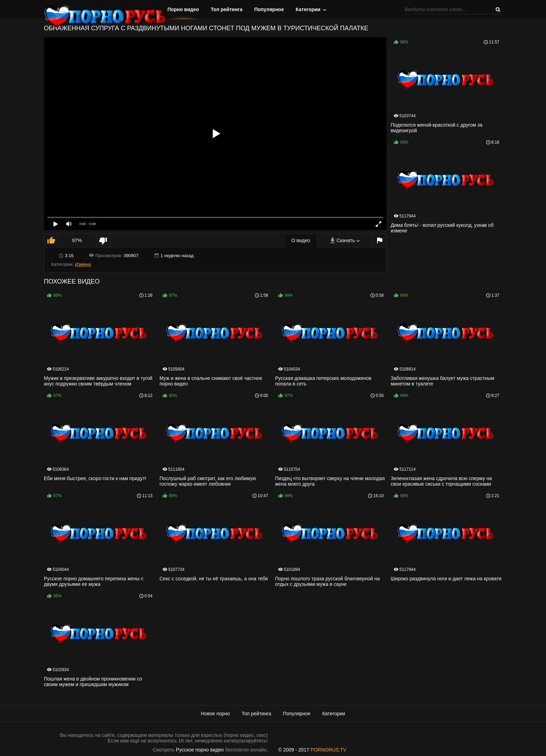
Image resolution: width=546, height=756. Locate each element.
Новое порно (215, 714)
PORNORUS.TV (329, 750)
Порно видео (183, 9)
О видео (301, 240)
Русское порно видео (200, 750)
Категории (308, 9)
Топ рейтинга (227, 9)
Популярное (269, 9)
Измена (83, 264)
